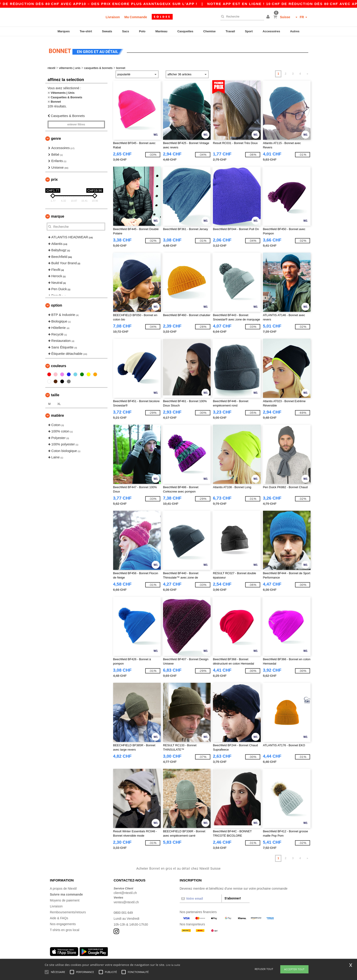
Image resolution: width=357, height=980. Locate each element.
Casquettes (185, 31)
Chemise (209, 31)
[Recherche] (241, 17)
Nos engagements (63, 921)
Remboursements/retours (68, 909)
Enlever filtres (76, 122)
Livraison (113, 17)
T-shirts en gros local (65, 927)
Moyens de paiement (65, 898)
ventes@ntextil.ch (126, 899)
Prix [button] (54, 177)
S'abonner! (233, 896)
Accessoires (272, 31)
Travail (230, 31)
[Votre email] (201, 896)
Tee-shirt (86, 31)
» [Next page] (307, 71)
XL (59, 401)
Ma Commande (136, 17)
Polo (142, 31)
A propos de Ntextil (63, 886)
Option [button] (57, 303)
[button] (269, 17)
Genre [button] (56, 136)
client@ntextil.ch (125, 890)
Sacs (125, 31)
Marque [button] (58, 214)
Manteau (161, 31)
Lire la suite (173, 965)
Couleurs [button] (59, 363)
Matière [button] (57, 413)
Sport (249, 31)
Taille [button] (55, 392)
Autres (295, 31)
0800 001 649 (123, 910)
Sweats (107, 31)
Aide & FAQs (59, 915)
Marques (64, 31)
